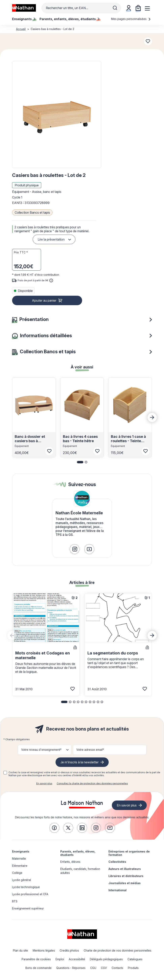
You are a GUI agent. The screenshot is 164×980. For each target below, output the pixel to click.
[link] (75, 549)
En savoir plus (44, 783)
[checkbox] (5, 773)
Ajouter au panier (44, 300)
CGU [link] (93, 968)
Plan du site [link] (20, 950)
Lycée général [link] (22, 880)
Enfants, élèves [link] (70, 862)
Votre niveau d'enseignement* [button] (41, 750)
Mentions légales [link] (44, 950)
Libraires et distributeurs (126, 876)
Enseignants (21, 851)
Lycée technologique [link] (26, 887)
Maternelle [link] (19, 859)
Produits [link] (133, 968)
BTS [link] (15, 901)
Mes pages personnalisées (131, 19)
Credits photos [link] (69, 950)
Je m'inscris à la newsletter (80, 762)
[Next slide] (152, 417)
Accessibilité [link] (77, 959)
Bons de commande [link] (38, 968)
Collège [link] (17, 873)
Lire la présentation (51, 239)
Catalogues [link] (135, 959)
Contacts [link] (117, 968)
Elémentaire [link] (20, 866)
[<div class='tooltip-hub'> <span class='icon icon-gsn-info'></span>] (51, 280)
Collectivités (117, 862)
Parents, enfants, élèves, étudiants (78, 853)
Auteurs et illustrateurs (125, 869)
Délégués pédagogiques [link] (106, 959)
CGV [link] (104, 968)
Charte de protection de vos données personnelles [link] (117, 950)
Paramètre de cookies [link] (36, 959)
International (117, 890)
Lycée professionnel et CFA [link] (30, 894)
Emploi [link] (60, 959)
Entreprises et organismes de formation (129, 853)
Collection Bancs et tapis (32, 212)
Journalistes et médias (125, 883)
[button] (57, 114)
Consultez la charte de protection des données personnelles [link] (92, 783)
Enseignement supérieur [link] (28, 908)
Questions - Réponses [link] (71, 968)
